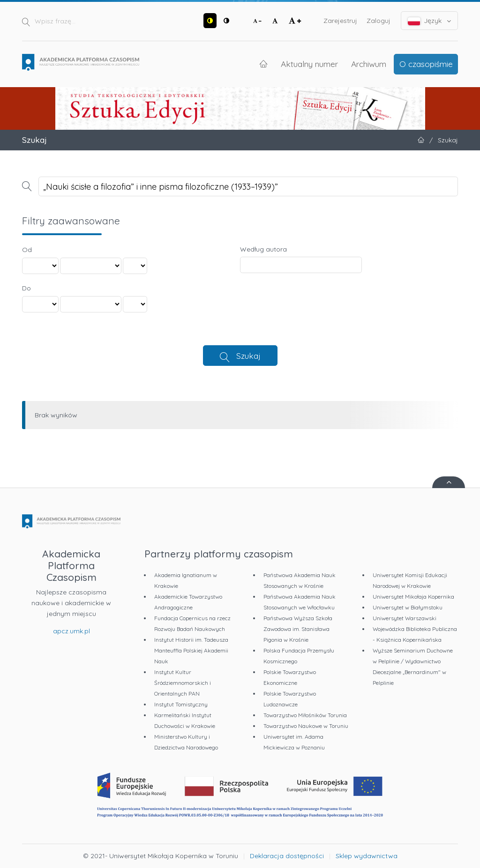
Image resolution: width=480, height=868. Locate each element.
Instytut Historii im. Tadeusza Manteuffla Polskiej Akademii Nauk (191, 650)
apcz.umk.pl (71, 631)
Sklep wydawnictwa (367, 856)
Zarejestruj (340, 21)
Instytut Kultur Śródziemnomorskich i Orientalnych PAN (183, 683)
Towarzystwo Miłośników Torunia (305, 715)
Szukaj (248, 356)
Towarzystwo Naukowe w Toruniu (306, 726)
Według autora (263, 249)
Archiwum (369, 64)
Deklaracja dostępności (287, 856)
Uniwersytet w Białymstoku (408, 607)
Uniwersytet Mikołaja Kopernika (413, 597)
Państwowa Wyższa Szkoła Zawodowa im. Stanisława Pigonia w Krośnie (298, 629)
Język (430, 21)
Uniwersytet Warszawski (405, 618)
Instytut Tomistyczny (181, 704)
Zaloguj (379, 21)
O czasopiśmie (426, 64)
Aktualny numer (309, 64)
